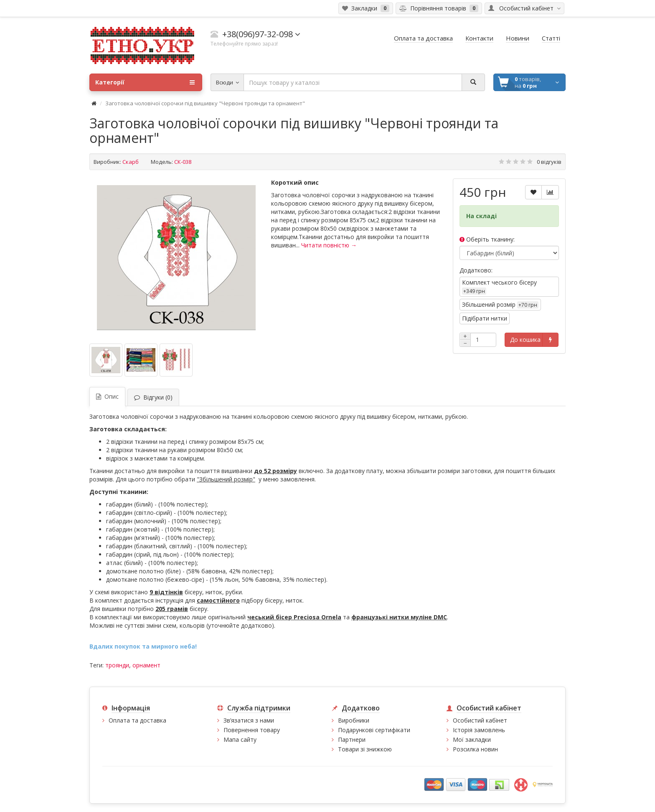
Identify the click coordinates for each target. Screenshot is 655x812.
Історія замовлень (479, 730)
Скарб (131, 162)
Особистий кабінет (480, 720)
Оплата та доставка (137, 720)
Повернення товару (252, 730)
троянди (117, 665)
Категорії (145, 82)
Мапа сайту (240, 739)
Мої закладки (472, 739)
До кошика (525, 340)
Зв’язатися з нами (249, 720)
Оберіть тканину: (487, 239)
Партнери (352, 739)
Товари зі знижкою (365, 749)
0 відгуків (549, 162)
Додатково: (476, 270)
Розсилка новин (475, 749)
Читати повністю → (329, 245)
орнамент (146, 665)
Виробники (354, 720)
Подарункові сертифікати (374, 730)
